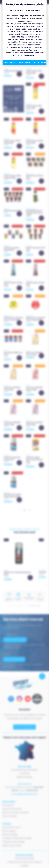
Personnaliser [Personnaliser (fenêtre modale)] (25, 62)
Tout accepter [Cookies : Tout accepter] (40, 62)
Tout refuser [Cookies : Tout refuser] (10, 62)
